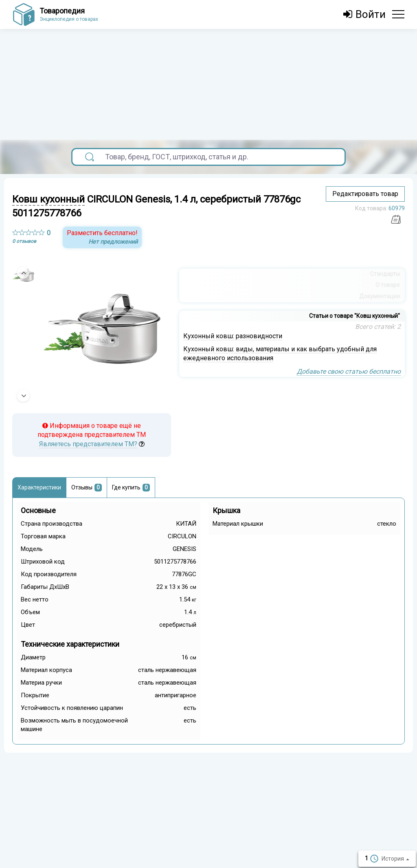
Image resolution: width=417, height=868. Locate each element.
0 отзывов (24, 241)
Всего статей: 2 (378, 327)
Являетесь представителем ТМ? (88, 444)
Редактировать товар (365, 194)
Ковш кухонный (48, 199)
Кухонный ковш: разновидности (233, 336)
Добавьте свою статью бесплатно (349, 371)
